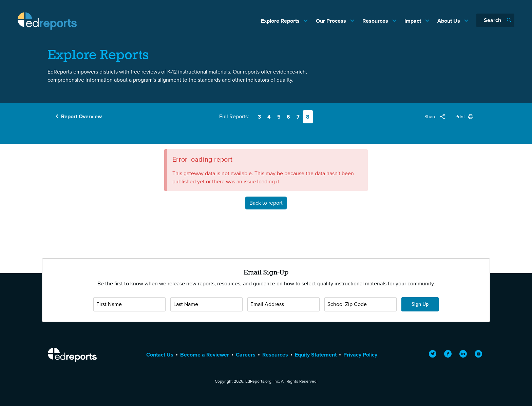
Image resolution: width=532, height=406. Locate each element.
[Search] (495, 20)
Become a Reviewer (205, 355)
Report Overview (81, 116)
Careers (246, 355)
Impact (413, 21)
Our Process (332, 21)
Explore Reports (281, 21)
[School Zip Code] (360, 304)
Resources (376, 21)
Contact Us (160, 355)
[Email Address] (283, 304)
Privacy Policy (360, 355)
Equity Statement (316, 355)
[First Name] (129, 304)
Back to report (266, 203)
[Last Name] (206, 304)
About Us (449, 21)
